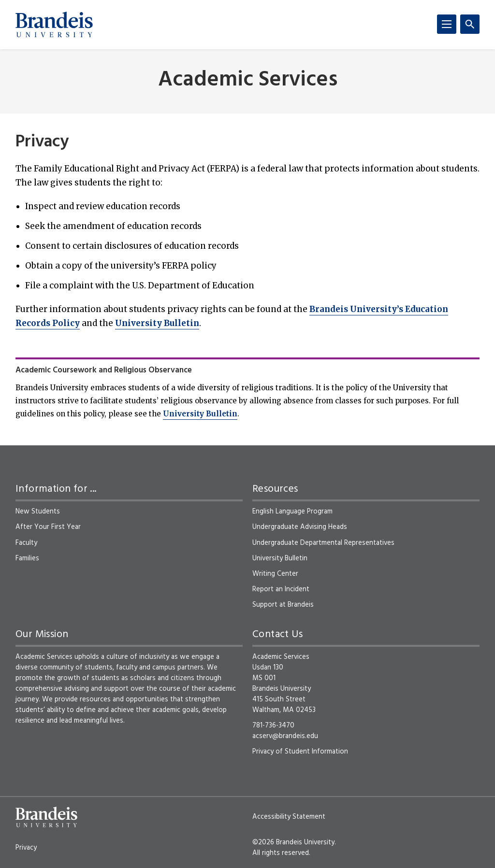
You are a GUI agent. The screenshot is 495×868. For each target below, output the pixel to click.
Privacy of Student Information (300, 752)
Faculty (26, 543)
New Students (38, 512)
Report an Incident (281, 589)
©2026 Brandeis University (293, 842)
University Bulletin (157, 323)
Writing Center (275, 574)
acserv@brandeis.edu (285, 736)
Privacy (26, 848)
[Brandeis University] (54, 25)
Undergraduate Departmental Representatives (323, 543)
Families (27, 558)
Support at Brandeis (283, 605)
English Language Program (292, 512)
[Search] (470, 24)
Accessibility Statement (289, 817)
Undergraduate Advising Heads (300, 527)
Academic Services (248, 80)
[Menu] (447, 24)
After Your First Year (48, 527)
